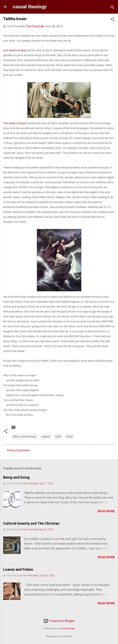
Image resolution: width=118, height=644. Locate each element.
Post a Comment (18, 450)
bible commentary (24, 437)
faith (58, 437)
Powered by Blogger (59, 621)
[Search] (112, 8)
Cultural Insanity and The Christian (31, 523)
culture (46, 437)
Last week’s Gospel (15, 50)
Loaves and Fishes (18, 569)
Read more (106, 511)
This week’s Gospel (15, 123)
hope (70, 437)
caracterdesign (68, 628)
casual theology (30, 7)
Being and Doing (16, 477)
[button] (112, 20)
